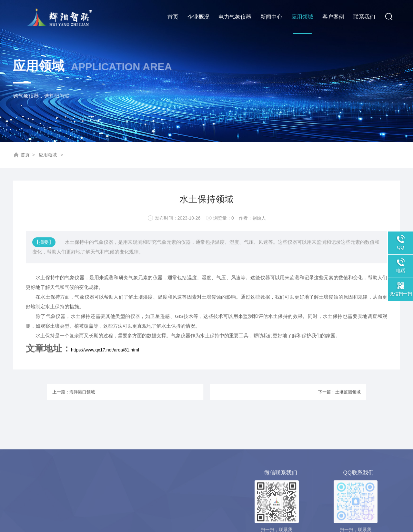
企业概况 (198, 17)
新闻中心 (271, 17)
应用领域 (302, 17)
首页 (173, 17)
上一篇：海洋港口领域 (108, 392)
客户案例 (333, 17)
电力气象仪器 (235, 17)
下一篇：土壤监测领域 (305, 392)
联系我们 (364, 17)
